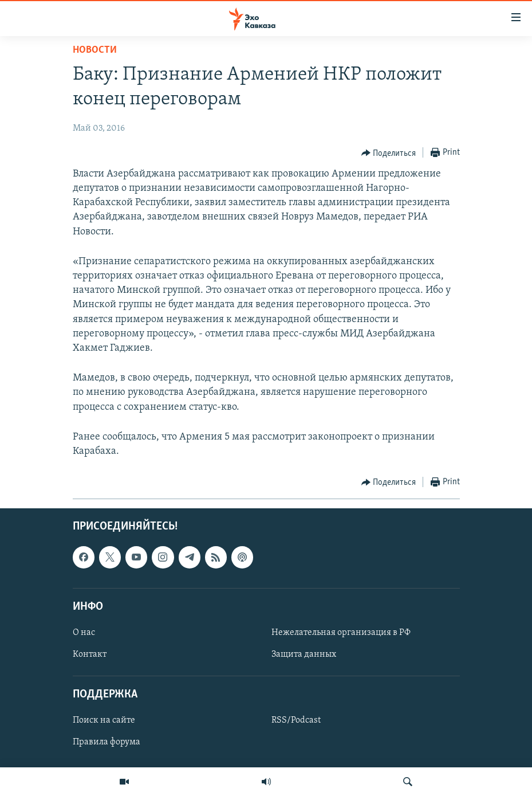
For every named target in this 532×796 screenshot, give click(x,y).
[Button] (389, 153)
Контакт (90, 654)
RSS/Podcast (296, 721)
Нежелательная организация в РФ (341, 633)
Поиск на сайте (104, 721)
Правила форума (107, 743)
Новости (95, 50)
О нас (84, 633)
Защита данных (304, 654)
